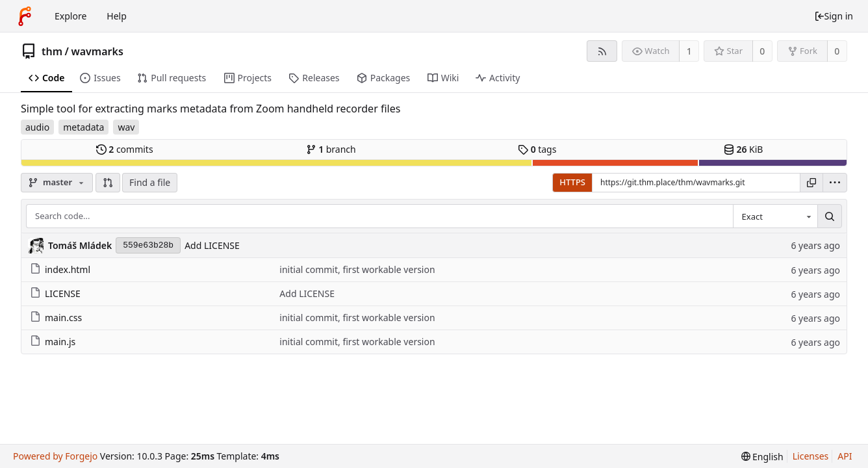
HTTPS (572, 182)
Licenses (811, 456)
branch (331, 149)
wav (126, 127)
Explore (70, 16)
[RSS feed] (602, 51)
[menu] (835, 183)
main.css (56, 318)
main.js (53, 342)
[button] (108, 183)
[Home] (25, 16)
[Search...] (830, 216)
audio (37, 127)
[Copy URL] (811, 183)
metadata (83, 127)
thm (52, 51)
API (845, 456)
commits (125, 149)
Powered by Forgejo (55, 456)
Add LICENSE (212, 245)
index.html (60, 269)
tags (537, 149)
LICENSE (55, 293)
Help (117, 16)
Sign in (834, 16)
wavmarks (97, 51)
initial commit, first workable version (357, 269)
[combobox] (775, 216)
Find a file (150, 182)
